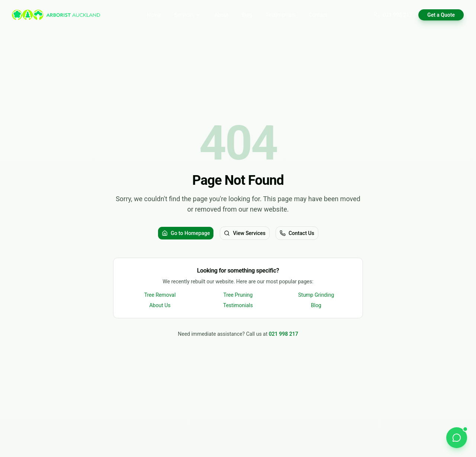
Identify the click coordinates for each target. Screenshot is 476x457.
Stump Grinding (316, 295)
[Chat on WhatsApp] (457, 438)
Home (154, 15)
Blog (247, 15)
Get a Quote (441, 15)
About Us (160, 305)
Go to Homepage (186, 233)
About (221, 15)
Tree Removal (160, 295)
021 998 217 (393, 15)
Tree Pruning (238, 295)
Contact (318, 15)
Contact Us (297, 233)
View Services (245, 233)
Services (188, 15)
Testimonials (281, 15)
